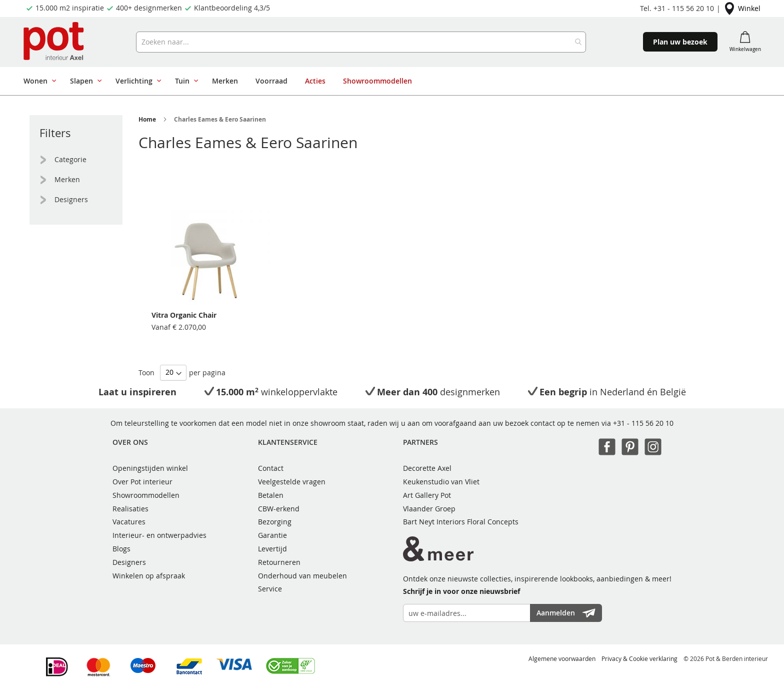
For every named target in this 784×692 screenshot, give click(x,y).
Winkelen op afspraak (149, 576)
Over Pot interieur (142, 482)
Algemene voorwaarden (562, 658)
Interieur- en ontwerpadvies (159, 535)
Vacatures (129, 522)
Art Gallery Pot (427, 495)
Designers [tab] (71, 199)
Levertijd (272, 549)
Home (147, 119)
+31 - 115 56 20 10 (643, 423)
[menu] (336, 81)
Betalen (271, 495)
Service (270, 589)
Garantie (272, 535)
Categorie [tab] (70, 159)
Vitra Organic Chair (184, 315)
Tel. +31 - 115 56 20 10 (677, 8)
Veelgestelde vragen (292, 482)
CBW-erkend (279, 509)
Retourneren (279, 562)
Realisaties (130, 509)
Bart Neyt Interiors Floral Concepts (461, 522)
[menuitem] (38, 81)
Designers (129, 562)
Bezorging (275, 522)
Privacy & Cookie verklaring (639, 658)
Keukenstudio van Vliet (441, 482)
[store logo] (55, 42)
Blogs (121, 549)
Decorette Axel (427, 468)
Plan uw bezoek (680, 42)
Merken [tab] (67, 179)
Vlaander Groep (429, 509)
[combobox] (361, 42)
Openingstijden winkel (150, 468)
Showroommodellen (146, 495)
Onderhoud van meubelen (302, 576)
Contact (271, 468)
